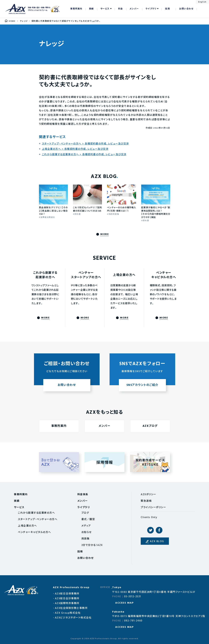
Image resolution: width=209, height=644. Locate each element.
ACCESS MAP (124, 603)
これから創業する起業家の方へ (36, 513)
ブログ (85, 513)
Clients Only (149, 517)
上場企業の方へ (27, 526)
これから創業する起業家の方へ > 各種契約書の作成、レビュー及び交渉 (84, 155)
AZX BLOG (157, 541)
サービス (105, 9)
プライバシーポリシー (153, 507)
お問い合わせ (186, 9)
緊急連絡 (146, 501)
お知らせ (87, 532)
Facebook (159, 530)
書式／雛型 (88, 519)
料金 (121, 9)
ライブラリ (151, 9)
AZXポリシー (149, 495)
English (202, 2)
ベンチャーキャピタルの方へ (34, 532)
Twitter (150, 530)
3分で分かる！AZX (92, 545)
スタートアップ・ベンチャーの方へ (38, 519)
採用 (167, 9)
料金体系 (83, 495)
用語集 (86, 539)
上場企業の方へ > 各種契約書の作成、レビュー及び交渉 (75, 149)
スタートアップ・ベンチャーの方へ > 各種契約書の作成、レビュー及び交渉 (85, 144)
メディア (86, 526)
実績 (91, 9)
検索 (201, 9)
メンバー (134, 9)
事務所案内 (76, 9)
